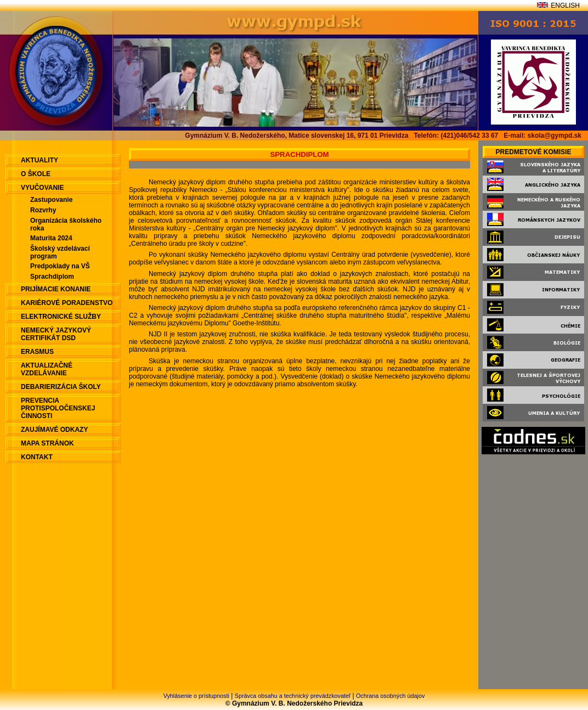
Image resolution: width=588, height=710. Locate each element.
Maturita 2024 (51, 238)
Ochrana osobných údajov (390, 696)
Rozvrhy (43, 210)
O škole (36, 174)
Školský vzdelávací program (60, 252)
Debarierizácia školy (61, 387)
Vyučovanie (42, 188)
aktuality (39, 160)
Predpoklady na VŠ (60, 266)
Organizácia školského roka (66, 224)
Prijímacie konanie (56, 289)
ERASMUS (37, 352)
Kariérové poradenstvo (67, 303)
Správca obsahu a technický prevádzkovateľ (293, 696)
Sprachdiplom (52, 277)
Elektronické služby (61, 317)
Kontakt (37, 457)
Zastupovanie (51, 200)
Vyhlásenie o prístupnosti (196, 696)
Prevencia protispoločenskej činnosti (58, 408)
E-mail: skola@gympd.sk (542, 136)
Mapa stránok (47, 443)
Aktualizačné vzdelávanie (47, 369)
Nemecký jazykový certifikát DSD (56, 334)
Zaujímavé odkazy (54, 430)
